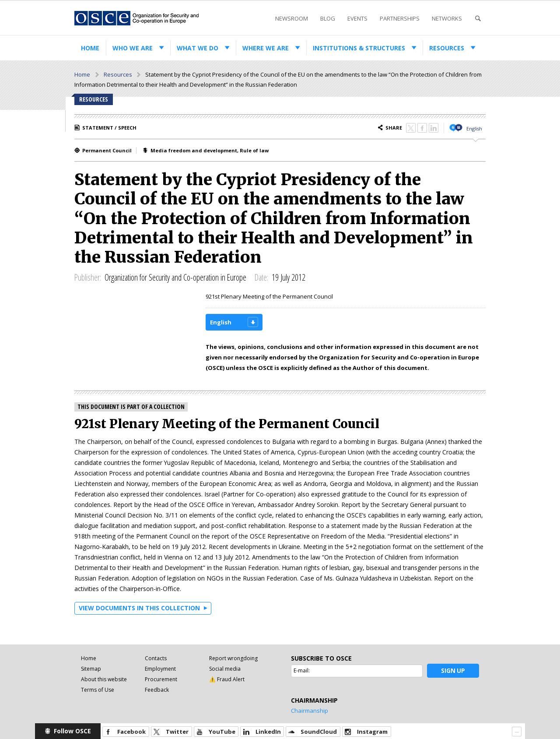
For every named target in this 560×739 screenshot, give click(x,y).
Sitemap (91, 669)
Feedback (157, 690)
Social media (225, 669)
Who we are (133, 48)
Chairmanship (310, 711)
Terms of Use (98, 690)
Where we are (266, 48)
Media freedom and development (194, 150)
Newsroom (292, 18)
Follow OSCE (72, 731)
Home (90, 48)
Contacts (156, 658)
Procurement (161, 679)
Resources (447, 48)
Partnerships (400, 18)
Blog (328, 18)
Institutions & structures (359, 48)
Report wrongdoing (233, 658)
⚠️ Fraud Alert (227, 679)
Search (478, 19)
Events (357, 18)
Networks (447, 18)
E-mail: (302, 670)
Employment (160, 669)
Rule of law (254, 150)
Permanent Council (107, 150)
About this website (104, 679)
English (474, 128)
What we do (198, 48)
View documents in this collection (139, 608)
